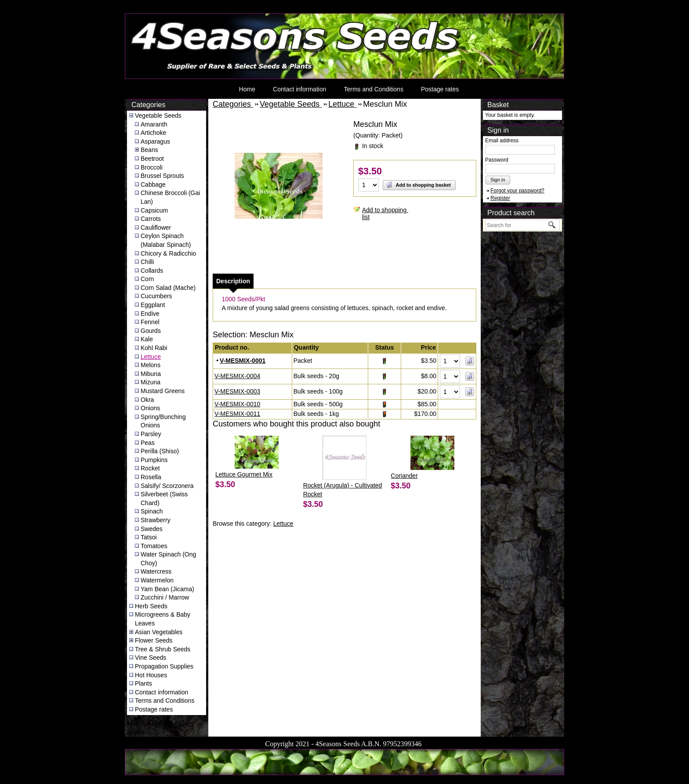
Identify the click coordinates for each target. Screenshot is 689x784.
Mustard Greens (163, 391)
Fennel (150, 322)
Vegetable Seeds (158, 116)
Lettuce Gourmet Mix (244, 474)
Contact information (299, 89)
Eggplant (153, 305)
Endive (150, 314)
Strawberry (156, 520)
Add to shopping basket (418, 185)
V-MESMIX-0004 (237, 376)
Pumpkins (154, 460)
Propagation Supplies (164, 666)
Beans (149, 150)
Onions (150, 408)
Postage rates (440, 89)
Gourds (151, 331)
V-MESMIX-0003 (237, 391)
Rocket (150, 468)
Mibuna (151, 374)
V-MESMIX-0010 (237, 404)
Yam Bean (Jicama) (167, 589)
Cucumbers (156, 296)
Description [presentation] (233, 281)
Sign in (498, 180)
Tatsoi (149, 537)
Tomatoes (154, 546)
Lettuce (151, 357)
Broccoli (152, 167)
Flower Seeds (154, 640)
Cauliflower (156, 228)
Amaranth (154, 124)
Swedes (152, 529)
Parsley (151, 434)
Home (247, 89)
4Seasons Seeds (148, 16)
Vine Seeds (150, 658)
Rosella (151, 477)
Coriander (404, 476)
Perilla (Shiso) (160, 451)
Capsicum (154, 210)
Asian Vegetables (159, 632)
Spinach (152, 511)
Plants (143, 683)
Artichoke (153, 133)
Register (500, 198)
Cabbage (153, 184)
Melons (150, 365)
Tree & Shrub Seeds (163, 649)
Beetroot (152, 159)
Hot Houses (151, 675)
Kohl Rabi (154, 348)
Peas (148, 443)
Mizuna (150, 382)
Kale (147, 339)
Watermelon (157, 580)
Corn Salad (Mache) (168, 288)
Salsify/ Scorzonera (167, 486)
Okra (147, 400)
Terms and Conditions (373, 89)
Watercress (156, 571)
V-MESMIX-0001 (243, 361)
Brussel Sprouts (162, 176)
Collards (152, 271)
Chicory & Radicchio (168, 253)
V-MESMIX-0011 (237, 414)
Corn (147, 279)
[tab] (233, 281)
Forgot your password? (517, 191)
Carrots (151, 219)
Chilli (147, 262)
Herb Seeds (151, 606)
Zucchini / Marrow (165, 597)
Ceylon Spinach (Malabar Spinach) (166, 240)
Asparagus (155, 141)
